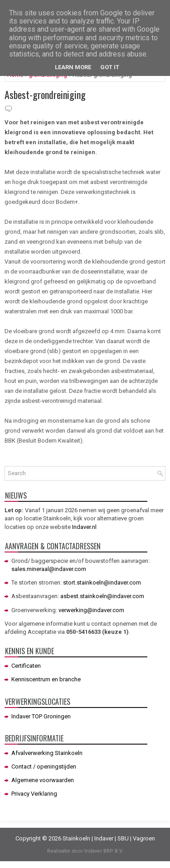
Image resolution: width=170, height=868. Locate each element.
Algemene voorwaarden (43, 780)
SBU (123, 838)
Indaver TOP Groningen (41, 716)
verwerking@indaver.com (91, 610)
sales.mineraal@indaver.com (49, 569)
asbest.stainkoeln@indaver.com (102, 596)
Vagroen (144, 838)
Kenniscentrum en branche (46, 679)
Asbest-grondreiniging (45, 94)
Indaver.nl (84, 527)
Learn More (73, 67)
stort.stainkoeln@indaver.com (102, 583)
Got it (110, 67)
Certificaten (26, 666)
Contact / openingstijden (44, 767)
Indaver (104, 838)
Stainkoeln (76, 838)
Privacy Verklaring (34, 794)
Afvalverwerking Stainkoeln (47, 753)
